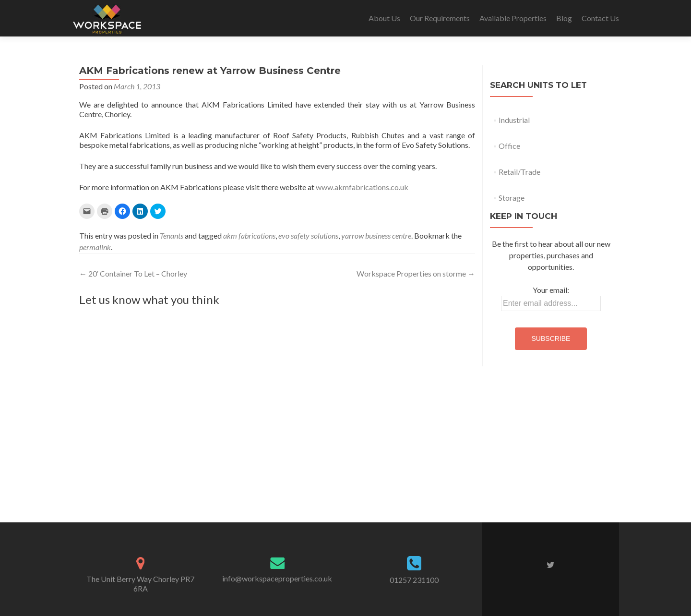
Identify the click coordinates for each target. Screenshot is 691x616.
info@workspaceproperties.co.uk (277, 578)
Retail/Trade (519, 172)
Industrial (514, 120)
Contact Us (600, 18)
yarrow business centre (376, 236)
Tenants (172, 236)
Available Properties (513, 18)
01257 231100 (414, 580)
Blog (564, 18)
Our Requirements (440, 18)
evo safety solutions (308, 236)
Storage (512, 198)
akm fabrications (249, 236)
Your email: (551, 290)
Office (509, 146)
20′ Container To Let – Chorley (133, 273)
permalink (95, 247)
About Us (384, 18)
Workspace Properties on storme (416, 273)
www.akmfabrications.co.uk (362, 187)
